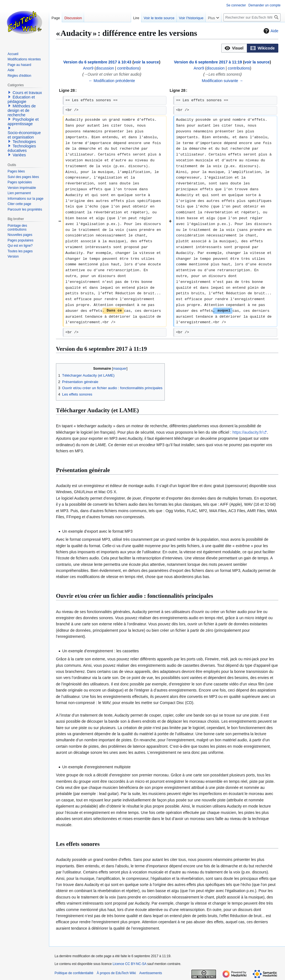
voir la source (146, 62)
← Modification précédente (112, 81)
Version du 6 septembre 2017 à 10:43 (97, 62)
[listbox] (250, 48)
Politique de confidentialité (74, 973)
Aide (270, 31)
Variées (19, 155)
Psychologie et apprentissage (23, 122)
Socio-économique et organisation (24, 135)
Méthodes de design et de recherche (22, 110)
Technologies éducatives (22, 148)
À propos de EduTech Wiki (116, 973)
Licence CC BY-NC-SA (130, 964)
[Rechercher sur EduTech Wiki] (252, 17)
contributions (128, 68)
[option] (234, 48)
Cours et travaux (27, 93)
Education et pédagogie (21, 99)
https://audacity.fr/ (248, 432)
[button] (234, 48)
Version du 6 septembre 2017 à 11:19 (208, 62)
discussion (105, 68)
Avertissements (151, 973)
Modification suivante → (223, 81)
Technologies (24, 142)
